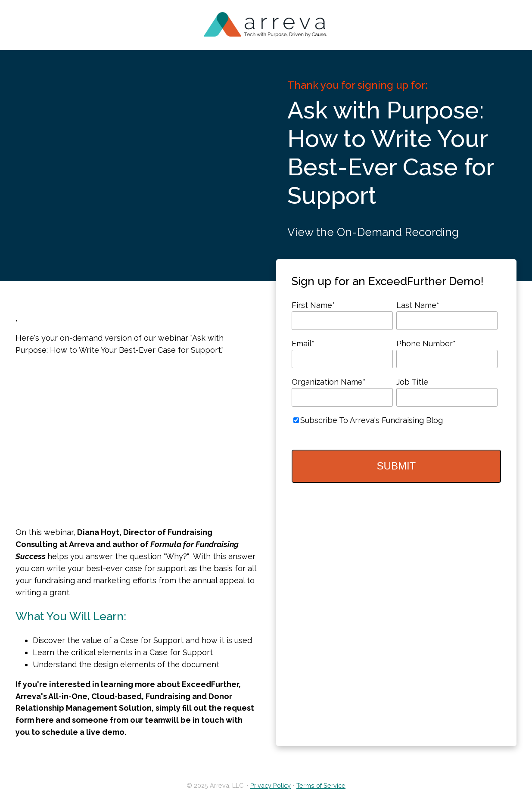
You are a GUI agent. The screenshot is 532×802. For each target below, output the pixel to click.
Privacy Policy (271, 785)
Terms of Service (321, 785)
